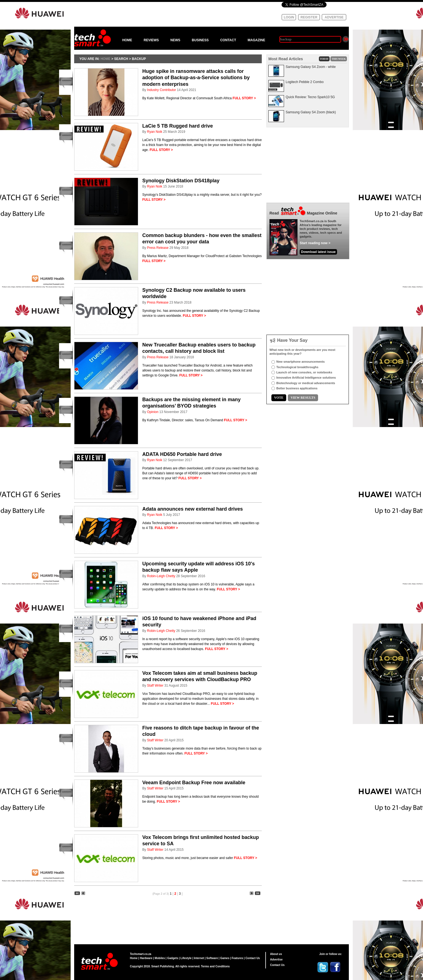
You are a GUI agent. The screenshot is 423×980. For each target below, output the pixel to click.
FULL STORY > (244, 98)
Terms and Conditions (215, 966)
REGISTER (309, 17)
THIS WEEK (339, 59)
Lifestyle (186, 958)
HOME (127, 40)
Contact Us (253, 958)
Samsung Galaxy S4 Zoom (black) (311, 112)
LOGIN (289, 17)
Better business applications (297, 388)
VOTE (279, 398)
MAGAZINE (256, 40)
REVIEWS (151, 40)
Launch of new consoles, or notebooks (304, 372)
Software (212, 958)
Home (134, 958)
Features (237, 958)
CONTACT (228, 40)
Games (225, 958)
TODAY (324, 59)
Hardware (146, 958)
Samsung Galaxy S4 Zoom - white (311, 67)
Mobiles (160, 958)
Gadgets (173, 958)
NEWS (175, 40)
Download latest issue (318, 252)
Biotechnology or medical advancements (306, 383)
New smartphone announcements (300, 362)
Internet (199, 958)
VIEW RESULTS (303, 398)
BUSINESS (200, 40)
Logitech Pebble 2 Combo (305, 82)
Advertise (276, 960)
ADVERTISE (334, 17)
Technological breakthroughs (297, 367)
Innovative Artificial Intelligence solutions (306, 378)
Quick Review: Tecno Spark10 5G (310, 97)
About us (276, 954)
